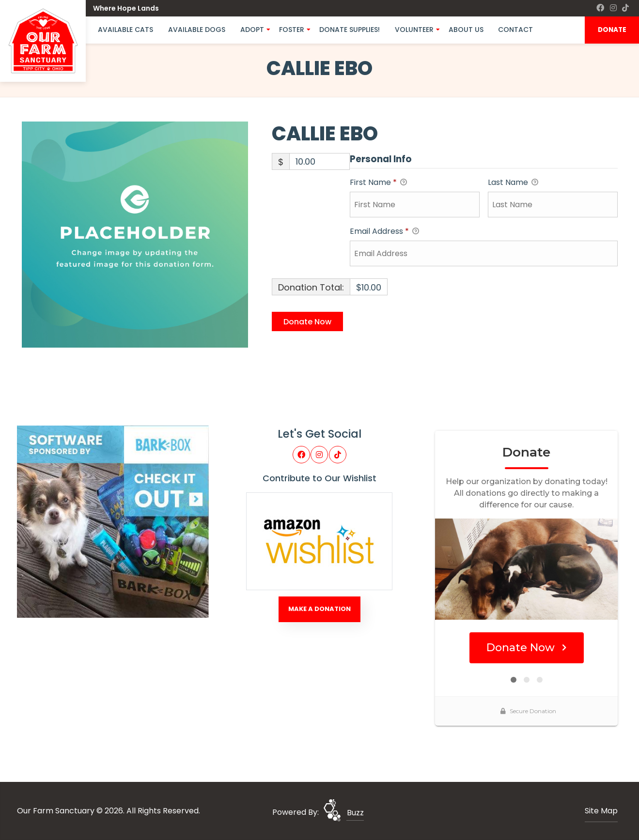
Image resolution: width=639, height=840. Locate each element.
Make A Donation (319, 609)
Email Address (384, 232)
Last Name (513, 183)
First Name (378, 183)
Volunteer (414, 30)
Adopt (252, 30)
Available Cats (125, 30)
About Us (466, 30)
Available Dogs (197, 30)
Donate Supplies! (350, 30)
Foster (292, 30)
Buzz (355, 813)
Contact (515, 30)
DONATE (612, 30)
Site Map (601, 811)
